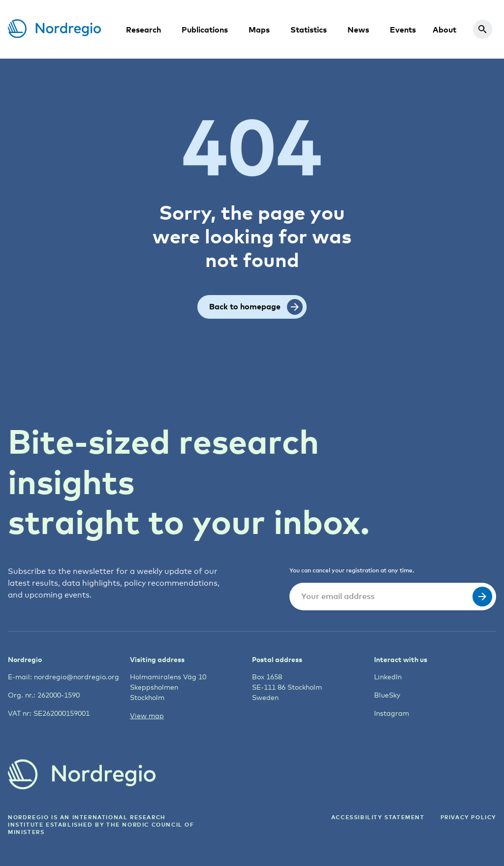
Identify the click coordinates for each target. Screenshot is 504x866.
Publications (205, 30)
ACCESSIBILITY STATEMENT (378, 817)
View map (147, 716)
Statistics (309, 30)
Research (143, 30)
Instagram (392, 713)
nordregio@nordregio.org (77, 677)
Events (403, 30)
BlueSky (387, 695)
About (444, 30)
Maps (259, 30)
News (358, 30)
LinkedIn (388, 677)
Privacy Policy (468, 817)
